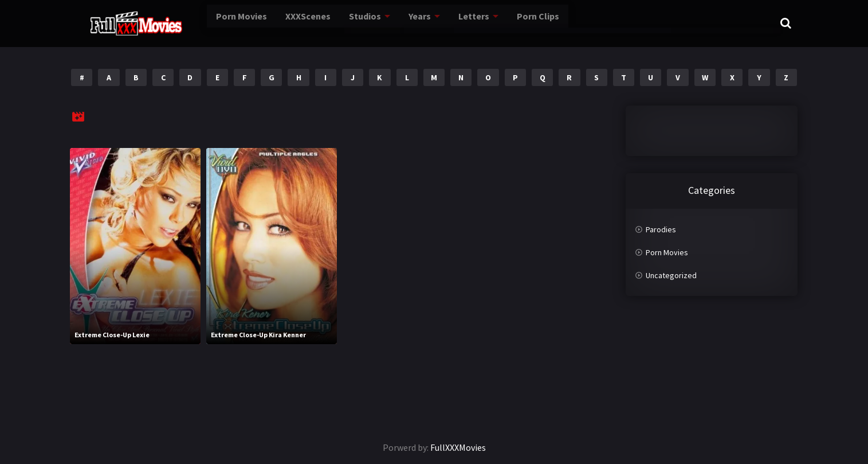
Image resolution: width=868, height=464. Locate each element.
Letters (453, 23)
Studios (342, 23)
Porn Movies (211, 23)
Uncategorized (671, 275)
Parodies (661, 229)
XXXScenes (281, 23)
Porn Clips (519, 23)
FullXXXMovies (458, 447)
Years (398, 23)
